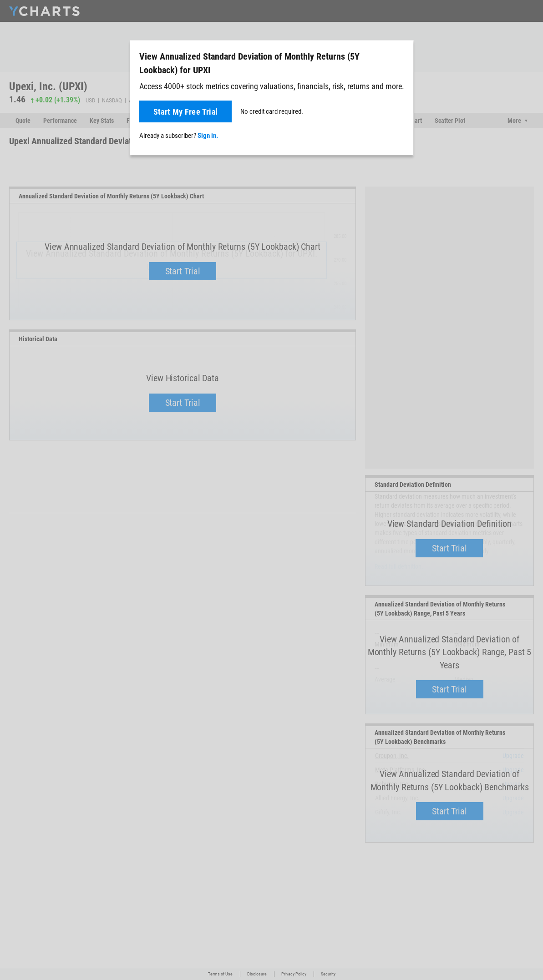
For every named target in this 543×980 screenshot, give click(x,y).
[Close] (403, 55)
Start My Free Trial (186, 112)
